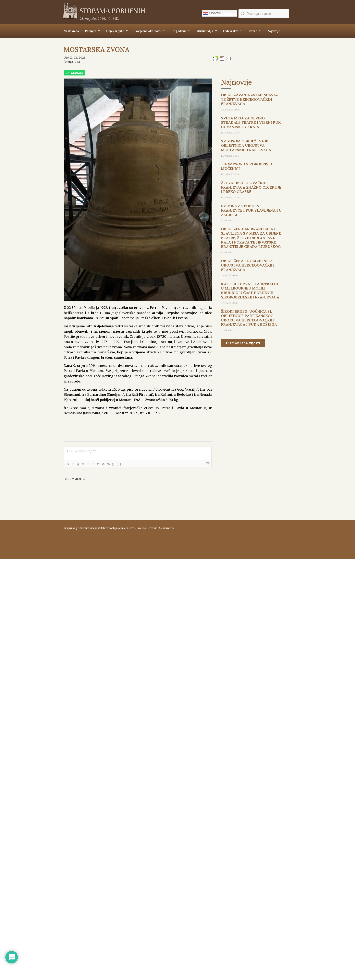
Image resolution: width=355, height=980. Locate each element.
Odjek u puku (117, 31)
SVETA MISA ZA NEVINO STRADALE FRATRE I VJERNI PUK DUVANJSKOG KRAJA (251, 122)
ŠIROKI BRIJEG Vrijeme (235, 537)
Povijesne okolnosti (150, 31)
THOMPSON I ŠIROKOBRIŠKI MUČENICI (247, 166)
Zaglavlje (274, 31)
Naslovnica (71, 31)
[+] (124, 464)
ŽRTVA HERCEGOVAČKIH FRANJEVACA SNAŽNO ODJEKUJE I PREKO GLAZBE (251, 187)
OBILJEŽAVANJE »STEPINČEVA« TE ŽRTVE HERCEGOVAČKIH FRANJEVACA (249, 99)
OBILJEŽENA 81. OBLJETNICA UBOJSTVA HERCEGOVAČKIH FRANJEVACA (247, 265)
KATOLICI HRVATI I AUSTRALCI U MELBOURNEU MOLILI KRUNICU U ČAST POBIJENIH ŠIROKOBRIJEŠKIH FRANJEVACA (250, 291)
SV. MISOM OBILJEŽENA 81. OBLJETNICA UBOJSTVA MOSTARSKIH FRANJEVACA (246, 145)
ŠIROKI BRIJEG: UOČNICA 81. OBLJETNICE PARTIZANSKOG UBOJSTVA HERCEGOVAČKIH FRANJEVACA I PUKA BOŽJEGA (249, 318)
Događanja (181, 31)
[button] (74, 73)
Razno (255, 31)
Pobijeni (93, 31)
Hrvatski (212, 13)
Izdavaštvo (233, 31)
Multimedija (207, 31)
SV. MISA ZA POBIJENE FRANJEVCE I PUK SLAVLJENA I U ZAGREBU (251, 210)
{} (119, 464)
